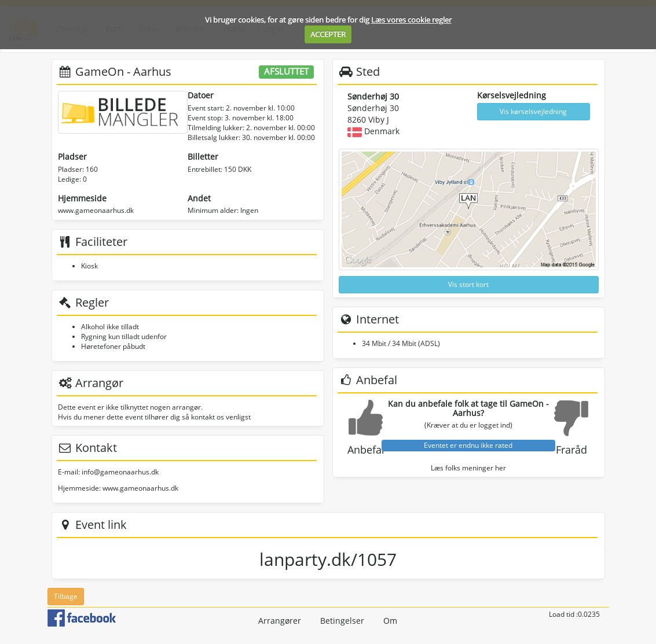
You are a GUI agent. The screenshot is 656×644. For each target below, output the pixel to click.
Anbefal (366, 450)
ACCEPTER (328, 34)
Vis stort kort (468, 284)
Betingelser (342, 621)
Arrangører (280, 621)
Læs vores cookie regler (411, 20)
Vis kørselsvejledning (533, 111)
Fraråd (571, 450)
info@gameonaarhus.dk (120, 472)
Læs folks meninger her (468, 468)
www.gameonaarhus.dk (96, 210)
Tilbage (66, 596)
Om (390, 621)
